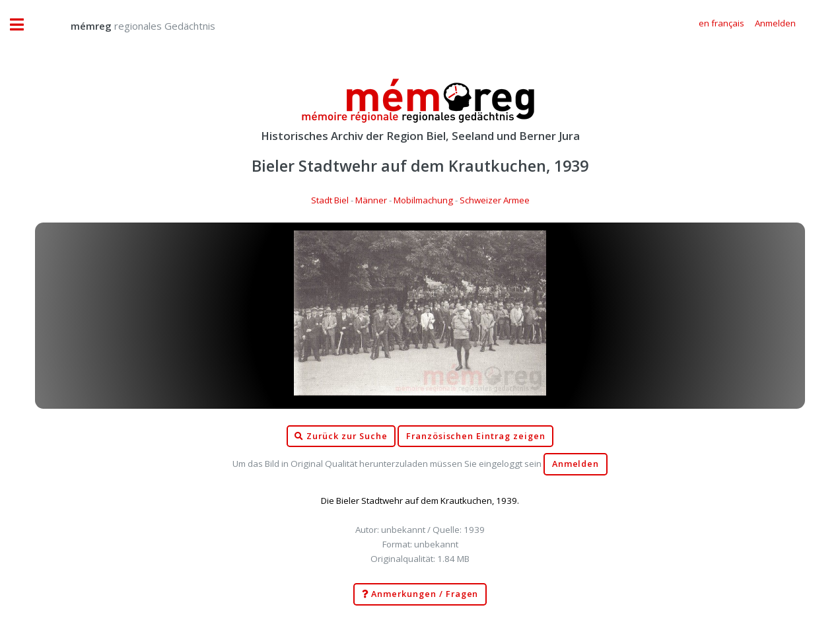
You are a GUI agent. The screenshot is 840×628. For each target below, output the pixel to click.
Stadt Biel (330, 200)
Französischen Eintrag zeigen (476, 436)
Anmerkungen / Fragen (420, 594)
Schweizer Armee (495, 200)
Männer (371, 200)
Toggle (24, 25)
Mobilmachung (423, 200)
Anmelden (576, 464)
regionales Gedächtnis (130, 26)
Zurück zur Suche (341, 436)
